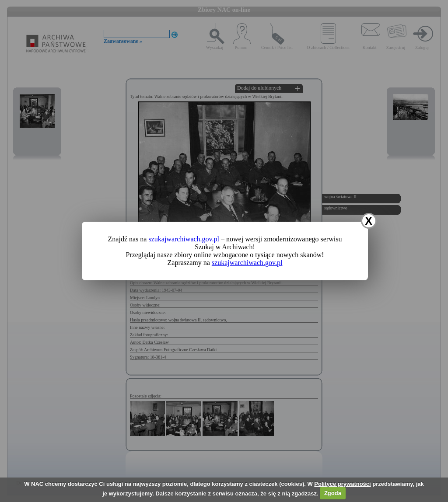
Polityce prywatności (342, 484)
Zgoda (333, 493)
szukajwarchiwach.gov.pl (184, 239)
